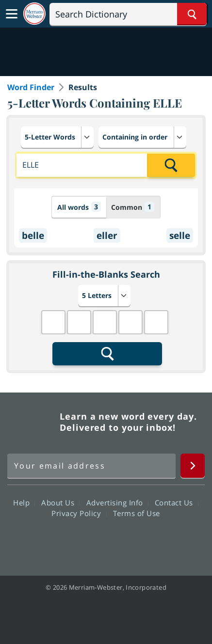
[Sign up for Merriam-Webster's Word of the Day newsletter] (91, 466)
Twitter (89, 541)
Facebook (54, 541)
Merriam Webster (32, 422)
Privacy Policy (79, 513)
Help (24, 503)
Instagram (158, 541)
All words (79, 207)
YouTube (123, 541)
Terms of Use (137, 513)
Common (133, 207)
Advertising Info (117, 503)
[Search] (128, 14)
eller (107, 236)
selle (180, 236)
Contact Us (177, 503)
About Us (60, 503)
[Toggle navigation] (12, 14)
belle (33, 236)
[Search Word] (192, 14)
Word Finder (31, 87)
